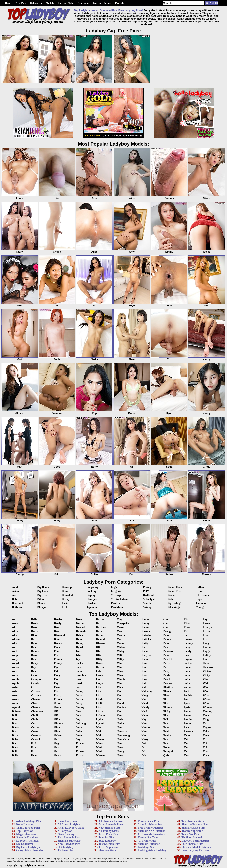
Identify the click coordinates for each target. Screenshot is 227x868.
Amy (15, 659)
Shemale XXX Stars (193, 828)
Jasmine (81, 675)
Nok (144, 687)
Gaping (91, 595)
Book (34, 655)
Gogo (57, 744)
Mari (99, 748)
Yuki (206, 748)
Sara (187, 655)
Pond (166, 728)
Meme (120, 643)
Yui (205, 744)
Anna (15, 675)
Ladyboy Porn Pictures (195, 841)
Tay (205, 619)
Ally (15, 643)
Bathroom (18, 607)
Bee (14, 744)
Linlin (100, 703)
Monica (121, 707)
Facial (66, 603)
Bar (14, 724)
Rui (186, 631)
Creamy (36, 736)
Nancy (120, 752)
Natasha (146, 635)
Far (56, 679)
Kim (99, 651)
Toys (199, 599)
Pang (166, 655)
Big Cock (43, 591)
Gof (56, 740)
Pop (166, 740)
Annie (16, 679)
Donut (58, 639)
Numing (146, 728)
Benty (35, 623)
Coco (34, 724)
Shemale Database (27, 837)
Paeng (167, 631)
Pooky (167, 736)
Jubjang (81, 724)
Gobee (58, 736)
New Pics (21, 3)
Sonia (187, 691)
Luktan (100, 715)
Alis (14, 635)
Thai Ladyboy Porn (28, 828)
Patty (167, 671)
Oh (143, 748)
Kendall (101, 639)
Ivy (78, 659)
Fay (56, 683)
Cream (35, 732)
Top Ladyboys (25, 831)
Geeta (57, 707)
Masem (100, 756)
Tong (206, 643)
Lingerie (116, 591)
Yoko (206, 732)
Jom (79, 715)
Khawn (100, 643)
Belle (34, 619)
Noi (144, 683)
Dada (34, 744)
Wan (206, 687)
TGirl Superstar (108, 847)
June (79, 736)
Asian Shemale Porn (111, 825)
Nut (144, 736)
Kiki (99, 647)
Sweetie (188, 732)
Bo (33, 639)
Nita (144, 675)
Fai (56, 671)
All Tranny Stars (108, 831)
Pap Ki (168, 659)
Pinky (167, 711)
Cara (34, 687)
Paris (166, 663)
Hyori (79, 647)
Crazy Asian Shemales (30, 850)
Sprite (188, 707)
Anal (15, 587)
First (57, 691)
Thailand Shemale (192, 837)
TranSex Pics (106, 837)
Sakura (188, 639)
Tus (205, 659)
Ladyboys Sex (146, 847)
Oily (144, 756)
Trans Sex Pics (190, 834)
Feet (64, 607)
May (119, 619)
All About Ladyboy (69, 825)
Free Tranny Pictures (151, 828)
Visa (206, 679)
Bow (34, 659)
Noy (144, 719)
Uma (206, 663)
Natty (145, 643)
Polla (166, 719)
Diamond (59, 635)
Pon (166, 724)
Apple (16, 683)
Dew (56, 631)
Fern (57, 687)
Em (56, 655)
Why (206, 695)
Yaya (206, 715)
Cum (65, 591)
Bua (34, 671)
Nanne (145, 619)
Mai (98, 732)
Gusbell (81, 627)
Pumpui (168, 752)
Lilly (99, 687)
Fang (57, 675)
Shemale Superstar (69, 841)
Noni (144, 699)
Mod (119, 695)
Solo (171, 599)
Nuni (144, 732)
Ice (78, 651)
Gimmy (58, 724)
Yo (205, 724)
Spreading (174, 603)
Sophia (188, 695)
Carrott (36, 691)
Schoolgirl (149, 599)
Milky (120, 659)
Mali (99, 736)
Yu (205, 740)
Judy (79, 728)
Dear (34, 756)
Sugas (187, 711)
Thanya (208, 627)
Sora (187, 699)
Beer (15, 748)
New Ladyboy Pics (69, 844)
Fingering (92, 587)
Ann (15, 671)
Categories (36, 3)
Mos (119, 715)
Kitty (99, 659)
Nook (145, 711)
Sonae (187, 687)
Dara (34, 752)
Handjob (92, 599)
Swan (187, 728)
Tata (187, 756)
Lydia (99, 719)
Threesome (203, 595)
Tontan (207, 647)
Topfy (206, 651)
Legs (114, 587)
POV (146, 591)
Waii (206, 683)
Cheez (35, 703)
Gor (56, 748)
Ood (166, 623)
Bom (34, 643)
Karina (80, 756)
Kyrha (100, 667)
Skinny (147, 607)
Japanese (92, 607)
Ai (13, 627)
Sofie (187, 683)
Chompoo (37, 711)
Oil (143, 752)
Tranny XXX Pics (148, 821)
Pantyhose (117, 607)
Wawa (207, 691)
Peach (167, 679)
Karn (99, 623)
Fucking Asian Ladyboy (152, 850)
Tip (205, 639)
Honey (80, 643)
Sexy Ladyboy (107, 841)
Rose (187, 627)
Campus (36, 679)
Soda (187, 675)
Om (166, 619)
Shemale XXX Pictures (152, 831)
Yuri (206, 752)
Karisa (100, 619)
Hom (79, 639)
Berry (35, 631)
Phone (167, 691)
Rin (186, 619)
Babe (15, 599)
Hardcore (92, 603)
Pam (166, 643)
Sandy (188, 651)
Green (80, 619)
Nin (144, 667)
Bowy (34, 663)
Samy (187, 647)
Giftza (58, 719)
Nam (119, 728)
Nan (119, 744)
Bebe (15, 740)
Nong (145, 695)
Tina (206, 635)
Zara (206, 756)
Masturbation (119, 599)
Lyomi (100, 724)
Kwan (100, 663)
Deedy (58, 623)
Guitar (80, 623)
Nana (120, 748)
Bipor (35, 635)
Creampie (68, 587)
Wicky (207, 699)
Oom (166, 627)
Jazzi (79, 683)
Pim (166, 703)
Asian (15, 591)
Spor (187, 703)
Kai (78, 748)
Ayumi (16, 707)
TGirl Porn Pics (108, 834)
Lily (98, 691)
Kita (99, 655)
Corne (35, 728)
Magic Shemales (26, 834)
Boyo (34, 667)
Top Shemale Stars (193, 821)
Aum (15, 703)
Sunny (188, 724)
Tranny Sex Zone (148, 837)
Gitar (57, 732)
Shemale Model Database (197, 847)
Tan (186, 748)
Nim (144, 663)
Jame (79, 671)
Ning (144, 671)
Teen (199, 591)
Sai (186, 635)
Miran (120, 687)
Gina (57, 728)
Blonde (41, 603)
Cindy (35, 719)
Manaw (101, 740)
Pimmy (168, 707)
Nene (144, 651)
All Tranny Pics (147, 841)
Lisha (99, 711)
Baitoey (17, 711)
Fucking (92, 591)
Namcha (122, 732)
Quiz (166, 756)
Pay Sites (120, 3)
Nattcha (146, 639)
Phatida (168, 687)
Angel (16, 663)
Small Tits (174, 591)
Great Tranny (66, 834)
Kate (99, 631)
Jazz (79, 679)
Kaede (80, 744)
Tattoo (200, 587)
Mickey (121, 647)
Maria (100, 752)
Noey (144, 679)
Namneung (123, 736)
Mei (119, 639)
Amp (15, 655)
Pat (165, 667)
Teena (206, 623)
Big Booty (43, 587)
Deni (57, 627)
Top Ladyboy (26, 865)
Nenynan (147, 655)
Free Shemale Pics (192, 844)
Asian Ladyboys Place (71, 828)
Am (14, 647)
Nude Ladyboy (25, 825)
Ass (14, 595)
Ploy (166, 715)
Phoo (166, 695)
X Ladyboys (65, 831)
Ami (15, 651)
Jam (79, 667)
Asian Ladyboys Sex (150, 825)
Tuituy (207, 655)
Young (200, 607)
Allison (16, 639)
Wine (206, 703)
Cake (34, 675)
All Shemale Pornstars (151, 834)
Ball (14, 715)
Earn (57, 647)
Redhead (148, 595)
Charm (35, 699)
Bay (14, 732)
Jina (79, 711)
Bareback (18, 603)
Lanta (100, 675)
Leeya (100, 683)
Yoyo (206, 736)
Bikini (41, 599)
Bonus (35, 651)
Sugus (187, 715)
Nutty (145, 740)
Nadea (120, 719)
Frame (58, 699)
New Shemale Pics (109, 828)
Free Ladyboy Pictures (195, 850)
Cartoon (36, 695)
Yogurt (207, 728)
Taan (187, 736)
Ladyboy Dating (102, 3)
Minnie (121, 679)
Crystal (36, 740)
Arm (15, 695)
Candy (35, 683)
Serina (188, 663)
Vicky (206, 675)
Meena (121, 635)
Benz (34, 627)
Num (144, 724)
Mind (120, 667)
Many (100, 744)
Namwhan (123, 740)
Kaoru (80, 752)
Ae (14, 619)
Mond (120, 703)
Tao (186, 752)
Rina (187, 623)
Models (50, 3)
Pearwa (168, 683)
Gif (56, 711)
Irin (78, 655)
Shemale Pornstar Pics (195, 825)
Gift (56, 715)
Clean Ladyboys (67, 821)
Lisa (99, 707)
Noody (145, 707)
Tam (187, 744)
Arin (15, 687)
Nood (145, 703)
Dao (34, 748)
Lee (98, 679)
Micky (120, 651)
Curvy (66, 599)
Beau (15, 736)
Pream (167, 748)
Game (57, 703)
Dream (58, 643)
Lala (99, 671)
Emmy (58, 663)
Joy (78, 719)
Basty (15, 728)
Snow (187, 671)
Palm (166, 635)
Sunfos (188, 719)
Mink (120, 675)
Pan (166, 647)
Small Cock (175, 587)
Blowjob (42, 607)
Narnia (146, 631)
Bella (15, 756)
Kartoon (101, 627)
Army (16, 699)
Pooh (166, 732)
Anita (15, 667)
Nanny (145, 623)
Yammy (208, 711)
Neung (145, 659)
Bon (34, 647)
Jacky (79, 663)
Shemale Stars (107, 850)
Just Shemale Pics (109, 844)
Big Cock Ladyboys (28, 847)
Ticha (206, 631)
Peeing (147, 587)
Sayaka (188, 659)
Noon (145, 715)
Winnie (207, 707)
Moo (119, 711)
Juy (78, 740)
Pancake (168, 651)
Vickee (207, 671)
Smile (187, 667)
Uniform (201, 603)
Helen (79, 635)
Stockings (174, 607)
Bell (14, 752)
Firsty (57, 695)
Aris (15, 691)
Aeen (15, 623)
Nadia (120, 724)
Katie (99, 635)
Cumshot (67, 595)
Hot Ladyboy (66, 847)
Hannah (81, 631)
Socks (172, 595)
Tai (186, 740)
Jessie (79, 699)
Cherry (36, 707)
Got (56, 752)
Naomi (145, 627)
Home (8, 3)
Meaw (120, 627)
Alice (15, 631)
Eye (56, 667)
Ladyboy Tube (66, 3)
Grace (58, 756)
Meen (120, 631)
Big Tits (42, 595)
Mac (99, 728)
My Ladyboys (25, 844)
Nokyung (147, 691)
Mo (119, 691)
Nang (120, 756)
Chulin (35, 715)
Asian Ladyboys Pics (29, 821)
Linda (100, 699)
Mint (120, 683)
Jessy (79, 703)
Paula (167, 675)
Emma (58, 659)
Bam (15, 719)
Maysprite (123, 623)
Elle (56, 651)
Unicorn (208, 667)
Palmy (167, 639)
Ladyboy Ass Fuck (27, 841)
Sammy (188, 643)
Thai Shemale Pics (69, 837)
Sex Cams (83, 3)
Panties (116, 603)
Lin (98, 695)
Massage (116, 595)
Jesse (79, 695)
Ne (143, 647)
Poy (166, 744)
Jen (78, 687)
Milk (119, 655)
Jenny (80, 691)
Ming (120, 671)
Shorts (147, 603)
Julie (79, 732)
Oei (144, 744)
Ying (206, 719)
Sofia (187, 679)
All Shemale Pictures (111, 821)
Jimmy (80, 707)
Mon (119, 699)
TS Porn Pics (65, 850)
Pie (165, 699)
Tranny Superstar (192, 831)
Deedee (58, 619)
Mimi (120, 663)
